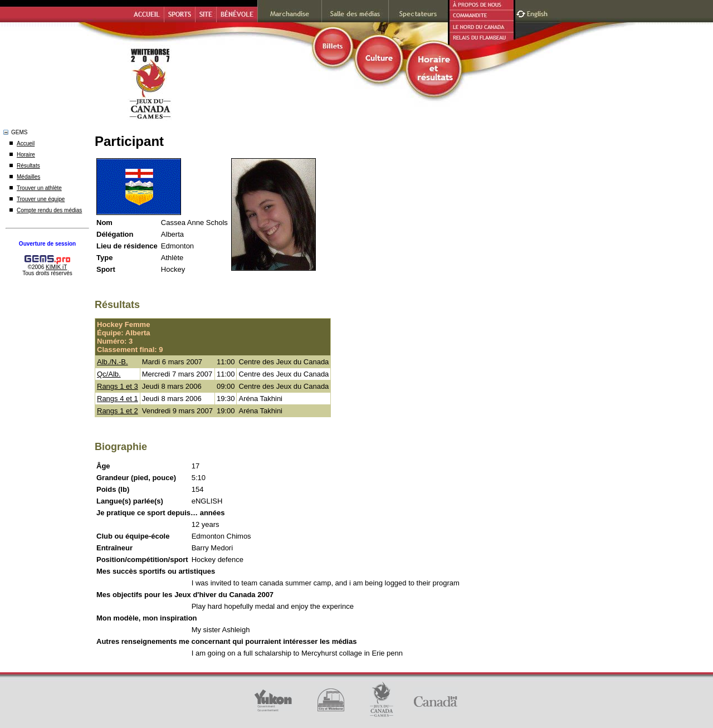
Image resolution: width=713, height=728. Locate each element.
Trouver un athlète (39, 188)
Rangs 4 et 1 (118, 399)
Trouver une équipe (41, 199)
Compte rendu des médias (49, 210)
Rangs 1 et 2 (118, 411)
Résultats (28, 166)
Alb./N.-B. (113, 362)
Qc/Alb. (109, 374)
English (538, 13)
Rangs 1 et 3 (118, 386)
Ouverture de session (47, 244)
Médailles (28, 177)
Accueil (26, 143)
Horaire (26, 155)
